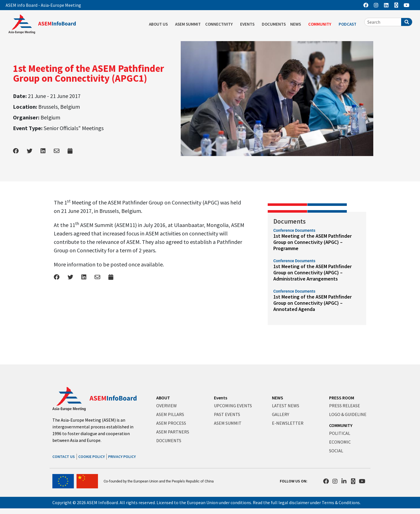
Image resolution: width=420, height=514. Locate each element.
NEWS (297, 24)
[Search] (407, 22)
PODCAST (349, 24)
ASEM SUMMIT (188, 24)
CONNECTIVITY (220, 24)
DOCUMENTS (274, 24)
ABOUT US (160, 24)
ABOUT (163, 398)
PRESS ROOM (342, 398)
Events (221, 398)
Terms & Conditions (341, 502)
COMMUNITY (321, 24)
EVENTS (249, 24)
